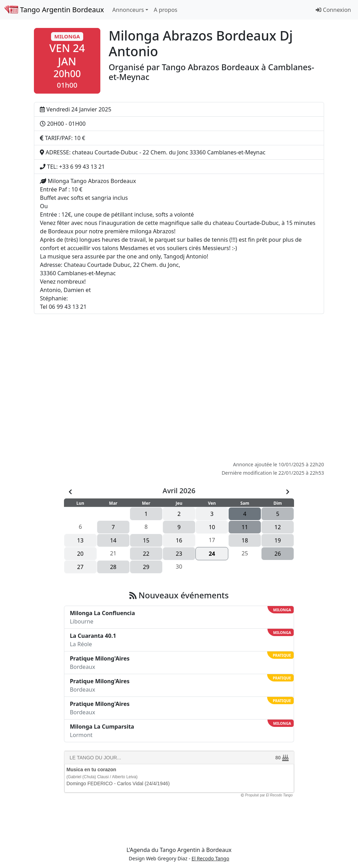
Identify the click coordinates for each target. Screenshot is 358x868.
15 (146, 540)
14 (113, 540)
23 (179, 554)
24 (212, 554)
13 (80, 540)
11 (245, 527)
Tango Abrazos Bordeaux (212, 67)
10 (212, 527)
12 (278, 527)
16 (179, 540)
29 (146, 567)
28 (113, 567)
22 (146, 554)
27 (80, 567)
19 (278, 540)
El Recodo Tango (210, 858)
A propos (166, 10)
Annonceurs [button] (128, 10)
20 (80, 554)
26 (278, 554)
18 (245, 540)
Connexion (333, 10)
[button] (67, 61)
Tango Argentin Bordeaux (54, 10)
